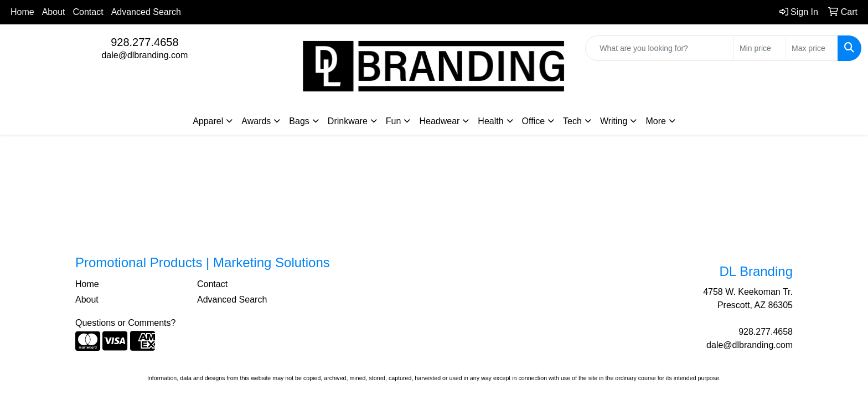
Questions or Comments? (125, 323)
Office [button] (534, 121)
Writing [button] (614, 121)
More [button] (655, 121)
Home (22, 12)
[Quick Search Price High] (812, 48)
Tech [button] (572, 121)
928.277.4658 (144, 42)
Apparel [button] (208, 121)
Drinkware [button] (348, 121)
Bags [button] (299, 121)
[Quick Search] (660, 48)
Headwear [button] (439, 121)
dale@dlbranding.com (144, 55)
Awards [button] (256, 121)
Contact (88, 12)
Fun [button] (394, 121)
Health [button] (490, 121)
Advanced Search (146, 12)
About (54, 12)
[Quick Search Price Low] (760, 48)
